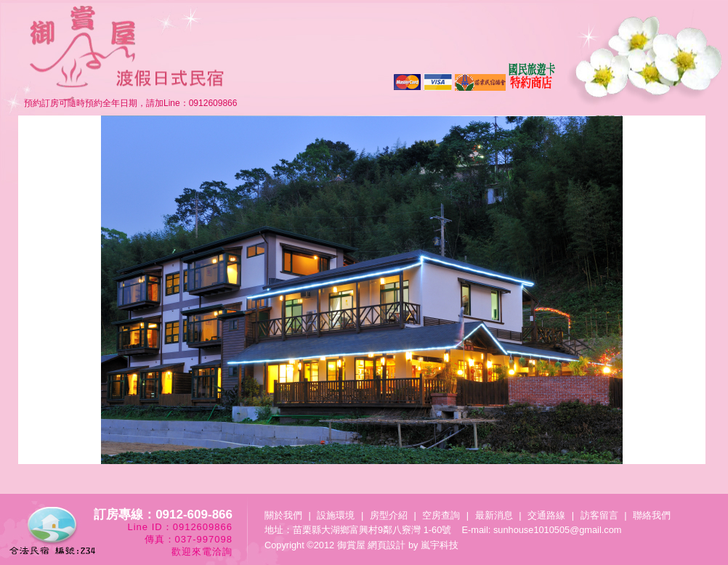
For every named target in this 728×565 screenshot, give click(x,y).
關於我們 (283, 515)
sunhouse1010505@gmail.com (558, 530)
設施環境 (336, 515)
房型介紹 (389, 515)
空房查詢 (441, 515)
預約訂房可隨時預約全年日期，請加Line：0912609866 (130, 103)
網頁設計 (387, 545)
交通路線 (546, 515)
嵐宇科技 (440, 545)
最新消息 (494, 515)
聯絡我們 (652, 515)
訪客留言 (599, 515)
